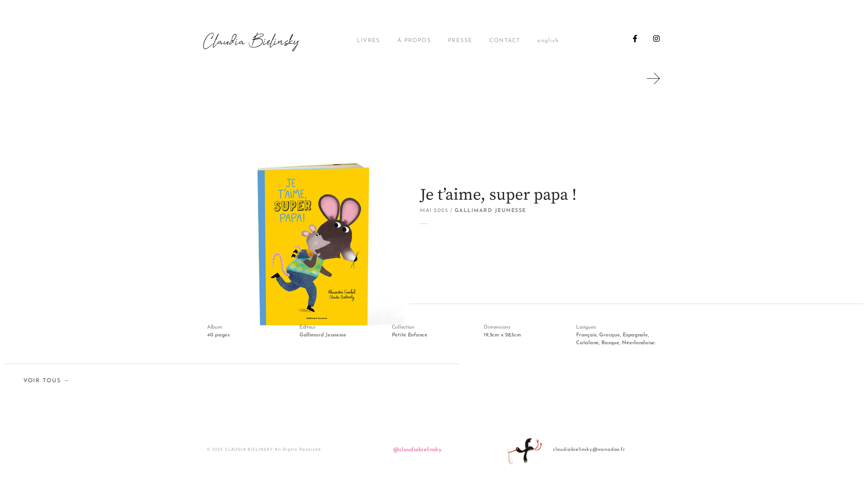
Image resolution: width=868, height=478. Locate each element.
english (548, 41)
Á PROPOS (414, 41)
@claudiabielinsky (417, 450)
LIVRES (368, 41)
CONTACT (505, 41)
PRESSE (460, 41)
